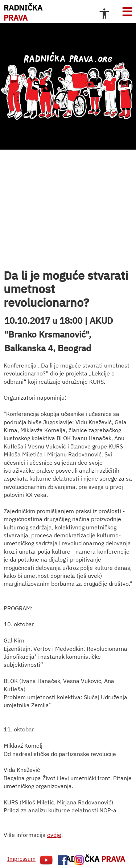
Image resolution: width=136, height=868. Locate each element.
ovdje (54, 835)
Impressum (21, 859)
